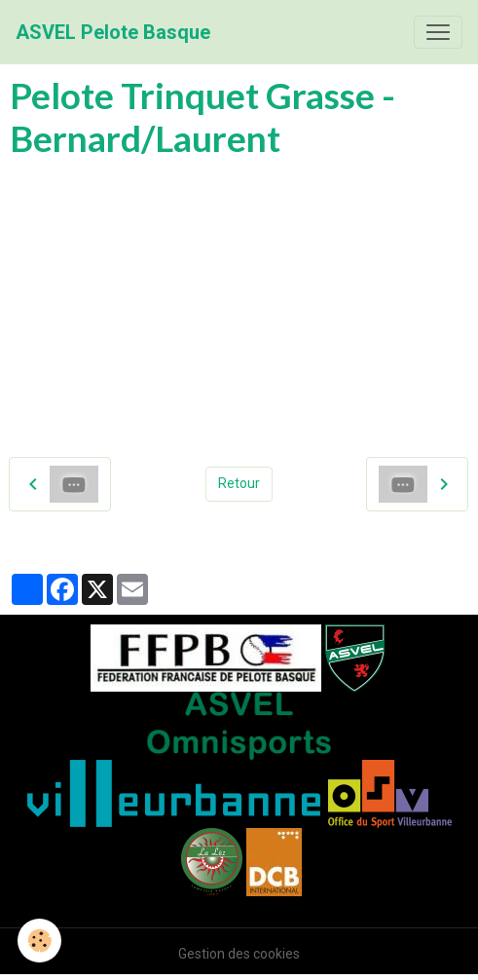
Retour (239, 483)
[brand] (113, 32)
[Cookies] (39, 941)
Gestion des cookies (239, 954)
